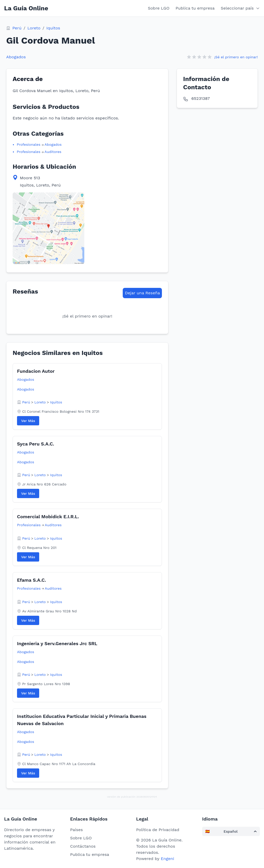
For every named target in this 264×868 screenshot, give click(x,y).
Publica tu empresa (195, 8)
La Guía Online (26, 8)
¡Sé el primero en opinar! (236, 57)
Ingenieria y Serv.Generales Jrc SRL (57, 643)
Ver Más (28, 421)
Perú (17, 28)
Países (76, 830)
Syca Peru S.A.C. (36, 444)
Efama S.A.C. (31, 580)
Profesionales (29, 144)
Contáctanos (83, 846)
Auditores (53, 152)
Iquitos (53, 28)
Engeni (167, 859)
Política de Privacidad (158, 830)
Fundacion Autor (36, 371)
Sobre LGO (159, 8)
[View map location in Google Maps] (48, 228)
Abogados (16, 57)
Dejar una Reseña (142, 293)
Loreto (34, 28)
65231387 (200, 98)
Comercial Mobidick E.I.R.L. (48, 517)
